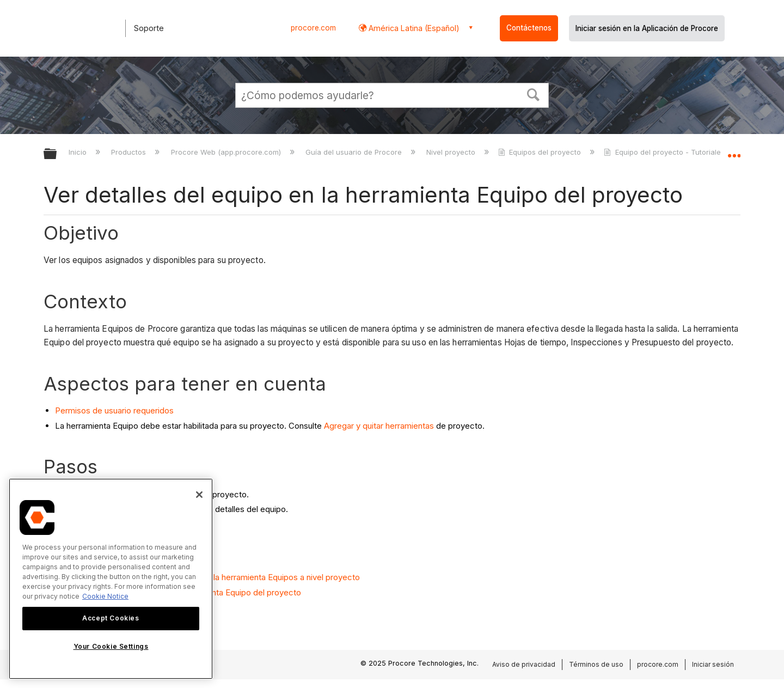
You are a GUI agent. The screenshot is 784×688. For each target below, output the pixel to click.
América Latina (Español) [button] (413, 28)
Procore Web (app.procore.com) (227, 152)
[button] (534, 94)
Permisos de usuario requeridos (114, 410)
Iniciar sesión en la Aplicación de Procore (647, 28)
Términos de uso (596, 664)
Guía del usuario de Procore (355, 152)
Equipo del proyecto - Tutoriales (665, 152)
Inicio (79, 152)
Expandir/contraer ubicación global (734, 151)
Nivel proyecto (452, 152)
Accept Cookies (111, 618)
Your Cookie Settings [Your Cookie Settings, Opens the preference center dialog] (111, 646)
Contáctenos (529, 28)
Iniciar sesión (713, 664)
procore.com (313, 28)
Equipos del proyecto (541, 152)
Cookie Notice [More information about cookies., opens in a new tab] (105, 596)
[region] (111, 579)
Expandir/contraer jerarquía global (57, 154)
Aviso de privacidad (524, 664)
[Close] (199, 495)
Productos (130, 152)
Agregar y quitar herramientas (379, 426)
